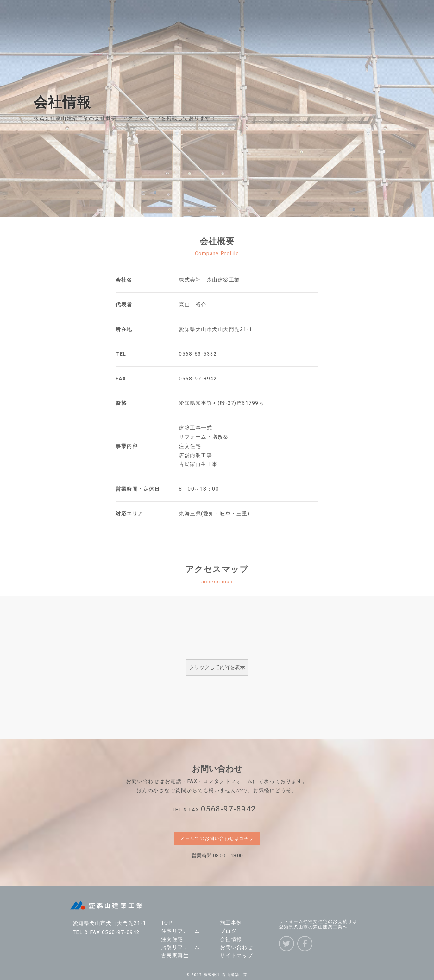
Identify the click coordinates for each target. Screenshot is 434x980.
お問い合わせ (237, 947)
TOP (167, 923)
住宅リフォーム (181, 931)
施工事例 (231, 923)
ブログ (228, 931)
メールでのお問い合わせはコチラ (217, 838)
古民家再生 (175, 955)
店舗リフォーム (181, 947)
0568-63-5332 (198, 354)
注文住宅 (172, 939)
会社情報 (231, 939)
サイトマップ (237, 955)
